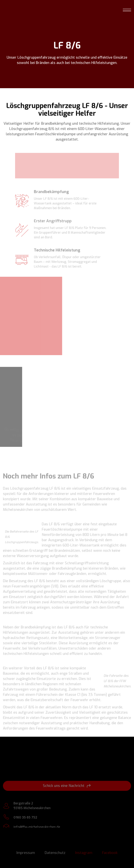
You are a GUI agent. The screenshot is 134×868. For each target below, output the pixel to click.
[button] (127, 9)
